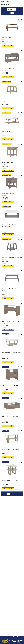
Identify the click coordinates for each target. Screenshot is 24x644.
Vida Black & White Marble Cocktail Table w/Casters (11, 226)
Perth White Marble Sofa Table (10, 449)
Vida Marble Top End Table (9, 100)
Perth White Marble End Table (10, 480)
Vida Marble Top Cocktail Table (10, 131)
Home (2, 2)
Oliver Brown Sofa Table (8, 69)
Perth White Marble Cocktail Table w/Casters (11, 353)
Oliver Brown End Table (8, 194)
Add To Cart (8, 46)
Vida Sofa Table (6, 38)
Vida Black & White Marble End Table (12, 258)
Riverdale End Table (7, 163)
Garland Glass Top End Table (10, 385)
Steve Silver (4, 39)
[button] (19, 19)
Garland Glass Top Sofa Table (10, 321)
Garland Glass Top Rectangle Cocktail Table (10, 417)
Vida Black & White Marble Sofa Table (10, 290)
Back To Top (19, 494)
